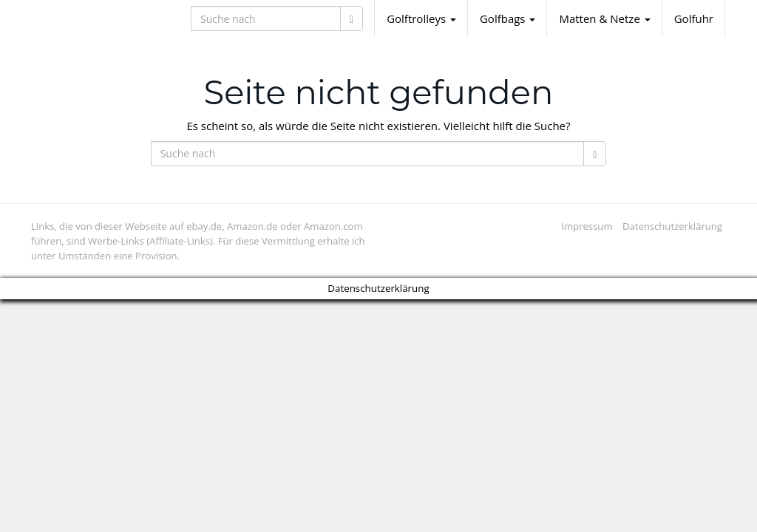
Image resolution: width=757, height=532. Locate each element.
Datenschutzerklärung (672, 226)
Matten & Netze (604, 18)
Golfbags (508, 18)
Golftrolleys (421, 18)
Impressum (587, 226)
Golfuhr (694, 18)
